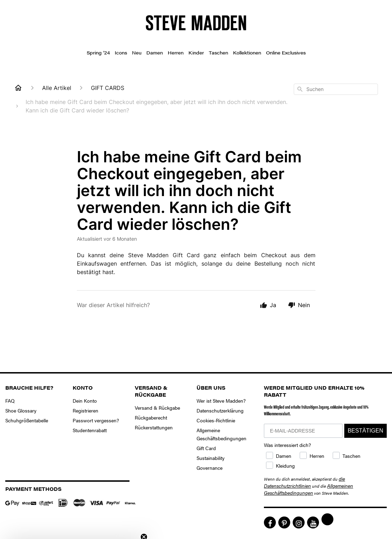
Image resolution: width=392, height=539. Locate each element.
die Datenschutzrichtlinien (304, 477)
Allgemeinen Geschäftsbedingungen (308, 484)
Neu (137, 53)
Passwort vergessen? (96, 410)
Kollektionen (247, 53)
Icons (121, 53)
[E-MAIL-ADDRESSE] (303, 420)
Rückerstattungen (154, 417)
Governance (210, 457)
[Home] (18, 88)
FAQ (10, 390)
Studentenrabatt (90, 420)
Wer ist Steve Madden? (221, 390)
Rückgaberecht (151, 407)
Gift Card (206, 437)
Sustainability (211, 447)
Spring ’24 (98, 53)
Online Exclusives (286, 53)
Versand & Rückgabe (157, 397)
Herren (176, 53)
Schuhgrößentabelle (27, 410)
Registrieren (85, 400)
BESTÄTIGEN (366, 420)
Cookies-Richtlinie (216, 410)
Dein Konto (85, 390)
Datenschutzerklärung (220, 400)
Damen (155, 53)
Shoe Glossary (21, 400)
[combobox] (336, 89)
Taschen (218, 53)
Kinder (196, 53)
